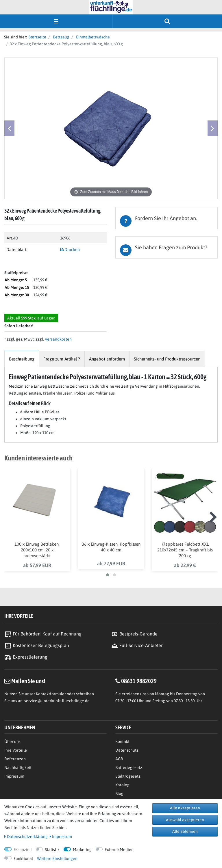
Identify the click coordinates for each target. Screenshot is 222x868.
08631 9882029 (139, 681)
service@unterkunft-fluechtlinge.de (57, 701)
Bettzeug (61, 37)
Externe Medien (119, 850)
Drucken (70, 250)
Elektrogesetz (128, 776)
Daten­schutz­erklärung (26, 837)
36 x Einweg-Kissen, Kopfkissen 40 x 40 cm (111, 547)
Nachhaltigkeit (18, 767)
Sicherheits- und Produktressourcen (167, 359)
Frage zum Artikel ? (62, 359)
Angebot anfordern (107, 359)
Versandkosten (58, 339)
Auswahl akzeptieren (185, 820)
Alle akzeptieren (185, 808)
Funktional (23, 858)
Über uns (12, 741)
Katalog (122, 785)
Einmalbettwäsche (92, 37)
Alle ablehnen (185, 831)
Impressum (14, 776)
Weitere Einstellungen (57, 858)
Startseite (37, 37)
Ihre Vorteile (16, 750)
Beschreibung (22, 359)
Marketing (82, 850)
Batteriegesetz (129, 767)
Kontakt (122, 741)
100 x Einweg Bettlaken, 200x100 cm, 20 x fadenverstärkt (37, 550)
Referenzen (15, 759)
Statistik (52, 850)
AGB (119, 759)
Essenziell (23, 850)
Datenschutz (127, 750)
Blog (119, 793)
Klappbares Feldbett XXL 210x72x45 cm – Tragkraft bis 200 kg (185, 550)
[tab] (166, 218)
